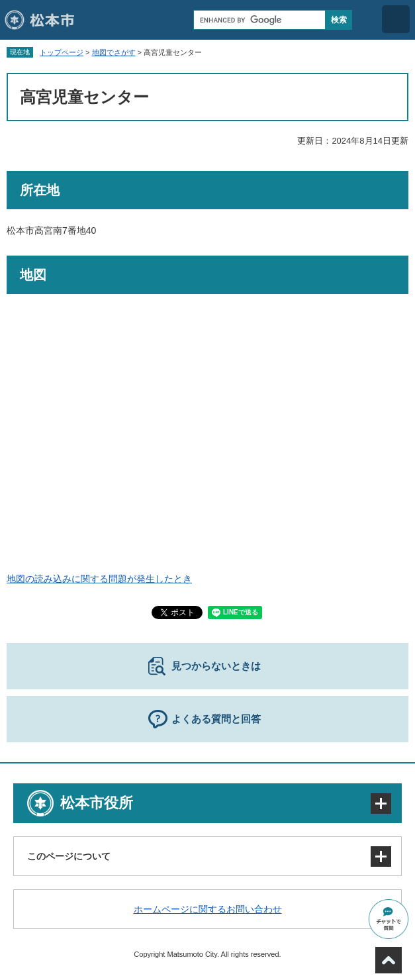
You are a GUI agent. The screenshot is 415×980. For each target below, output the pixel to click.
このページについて (69, 856)
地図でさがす (114, 52)
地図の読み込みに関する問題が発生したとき (99, 579)
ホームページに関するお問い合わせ (208, 909)
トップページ (62, 52)
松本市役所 (97, 803)
